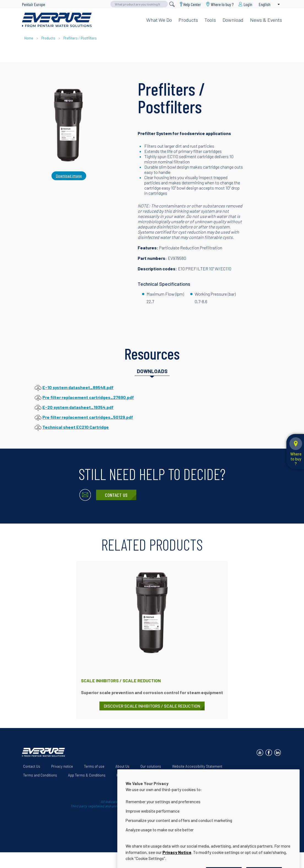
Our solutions (151, 766)
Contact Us (116, 495)
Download (233, 20)
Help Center (192, 4)
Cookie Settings (184, 775)
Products (188, 20)
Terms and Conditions (40, 775)
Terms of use (94, 766)
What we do (159, 20)
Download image (69, 176)
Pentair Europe (34, 4)
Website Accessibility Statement (197, 766)
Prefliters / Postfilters (80, 38)
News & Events (266, 20)
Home (29, 38)
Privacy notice (62, 766)
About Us (122, 766)
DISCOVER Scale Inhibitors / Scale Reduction (152, 706)
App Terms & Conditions (87, 775)
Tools (210, 20)
